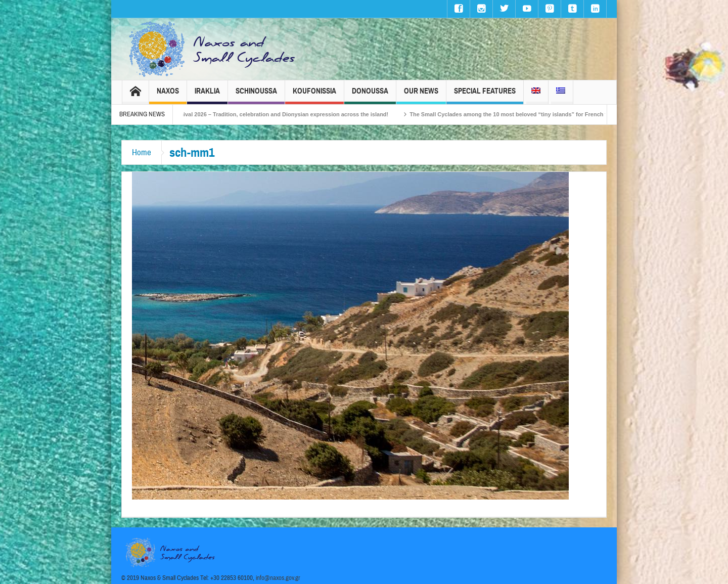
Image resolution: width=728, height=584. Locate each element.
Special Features (485, 95)
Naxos (168, 95)
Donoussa (370, 95)
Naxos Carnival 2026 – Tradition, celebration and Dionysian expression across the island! (280, 114)
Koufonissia (314, 95)
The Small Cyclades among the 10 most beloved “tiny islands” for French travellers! (530, 114)
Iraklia (207, 95)
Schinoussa (256, 95)
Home (142, 152)
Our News (421, 95)
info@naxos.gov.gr (278, 578)
